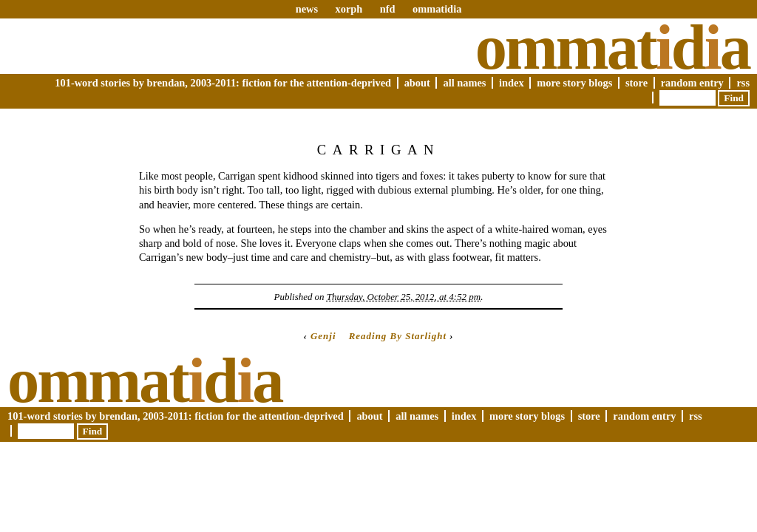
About (417, 83)
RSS (743, 83)
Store (637, 83)
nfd (388, 9)
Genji (323, 336)
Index (512, 83)
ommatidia (437, 9)
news (307, 9)
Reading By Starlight (398, 336)
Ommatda (612, 47)
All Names (464, 83)
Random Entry (692, 83)
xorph (349, 9)
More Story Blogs (574, 83)
